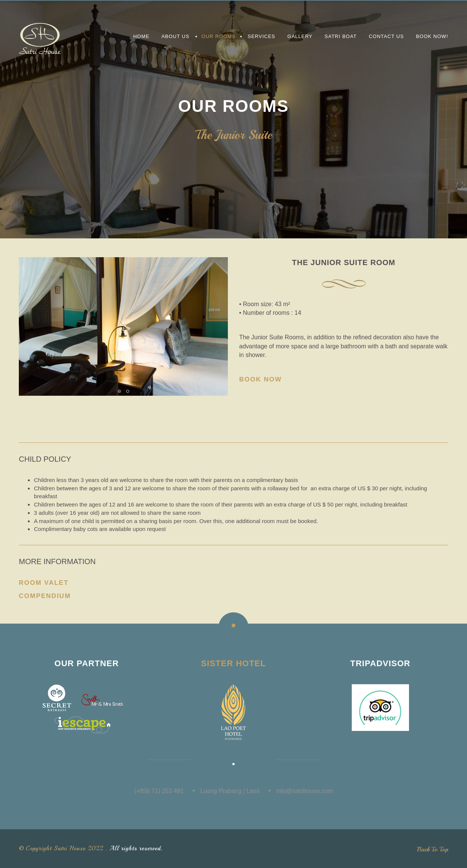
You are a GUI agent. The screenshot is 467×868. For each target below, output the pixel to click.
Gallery (300, 36)
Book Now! (432, 36)
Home (141, 36)
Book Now (260, 379)
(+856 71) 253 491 (159, 791)
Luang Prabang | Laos (230, 791)
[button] (119, 391)
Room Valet (44, 583)
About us (176, 36)
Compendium (45, 596)
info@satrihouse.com (304, 791)
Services (262, 36)
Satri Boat (341, 36)
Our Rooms (219, 36)
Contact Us (386, 36)
